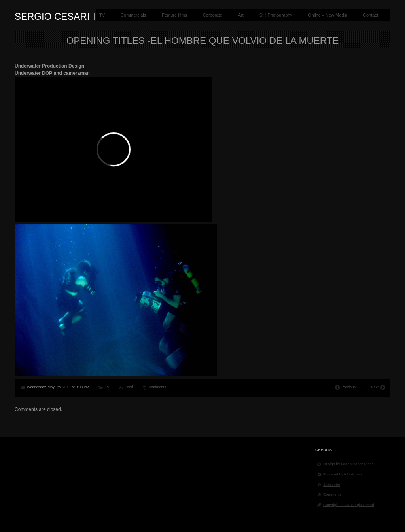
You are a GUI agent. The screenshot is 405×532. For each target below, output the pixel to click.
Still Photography (276, 15)
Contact (371, 15)
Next (375, 387)
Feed (129, 387)
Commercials (133, 15)
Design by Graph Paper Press (348, 464)
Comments (157, 387)
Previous (348, 387)
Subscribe (332, 484)
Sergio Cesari (52, 16)
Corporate (213, 15)
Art (241, 15)
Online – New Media (328, 15)
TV (102, 15)
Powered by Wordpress (343, 474)
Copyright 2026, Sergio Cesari (349, 505)
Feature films (174, 15)
